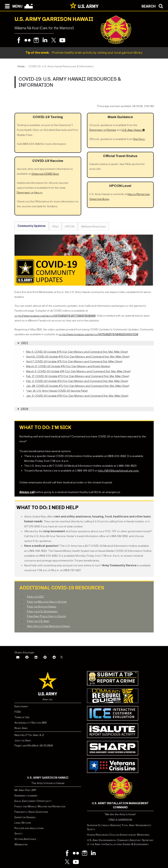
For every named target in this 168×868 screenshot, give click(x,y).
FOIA (18, 712)
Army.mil (48, 699)
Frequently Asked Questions (31, 812)
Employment (21, 706)
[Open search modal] (153, 6)
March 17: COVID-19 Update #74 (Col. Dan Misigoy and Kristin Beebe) (68, 366)
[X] (61, 658)
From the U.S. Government (42, 611)
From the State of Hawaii (42, 607)
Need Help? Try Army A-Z (29, 735)
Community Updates (32, 226)
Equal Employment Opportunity (33, 801)
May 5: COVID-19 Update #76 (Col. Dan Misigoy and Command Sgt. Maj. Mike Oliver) (77, 352)
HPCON (70, 227)
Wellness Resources (93, 227)
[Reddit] (54, 658)
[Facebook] (27, 658)
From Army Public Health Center (46, 616)
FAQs (55, 227)
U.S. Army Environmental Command (107, 840)
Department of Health (30, 193)
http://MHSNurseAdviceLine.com (118, 471)
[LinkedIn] (36, 658)
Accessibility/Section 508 (30, 723)
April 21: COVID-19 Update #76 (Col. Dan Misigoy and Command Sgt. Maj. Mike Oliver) (78, 357)
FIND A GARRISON (120, 820)
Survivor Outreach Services (103, 825)
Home (21, 66)
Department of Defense (103, 130)
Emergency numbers (26, 796)
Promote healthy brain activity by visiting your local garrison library (84, 53)
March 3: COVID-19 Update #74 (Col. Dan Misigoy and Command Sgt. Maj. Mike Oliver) (78, 371)
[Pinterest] (45, 658)
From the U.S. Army (38, 621)
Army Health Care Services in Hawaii (49, 626)
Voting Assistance (25, 839)
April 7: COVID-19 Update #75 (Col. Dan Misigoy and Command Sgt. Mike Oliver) (74, 361)
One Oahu (139, 139)
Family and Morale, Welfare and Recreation (40, 806)
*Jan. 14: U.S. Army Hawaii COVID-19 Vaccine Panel (57, 391)
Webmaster (21, 844)
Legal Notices (23, 823)
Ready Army (21, 728)
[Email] (18, 658)
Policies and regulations (29, 828)
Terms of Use (22, 717)
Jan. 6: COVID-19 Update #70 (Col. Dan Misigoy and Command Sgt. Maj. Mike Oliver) (77, 396)
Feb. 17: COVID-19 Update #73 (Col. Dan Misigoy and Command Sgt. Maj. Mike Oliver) (78, 376)
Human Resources (97, 835)
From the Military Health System (47, 602)
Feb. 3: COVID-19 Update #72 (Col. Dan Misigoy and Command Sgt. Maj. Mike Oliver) (77, 381)
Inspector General (25, 817)
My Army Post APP (25, 790)
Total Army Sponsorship (136, 825)
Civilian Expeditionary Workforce (129, 835)
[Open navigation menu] (13, 6)
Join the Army (23, 741)
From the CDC (35, 597)
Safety (19, 834)
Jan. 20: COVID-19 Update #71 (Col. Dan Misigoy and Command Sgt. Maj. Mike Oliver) (78, 386)
